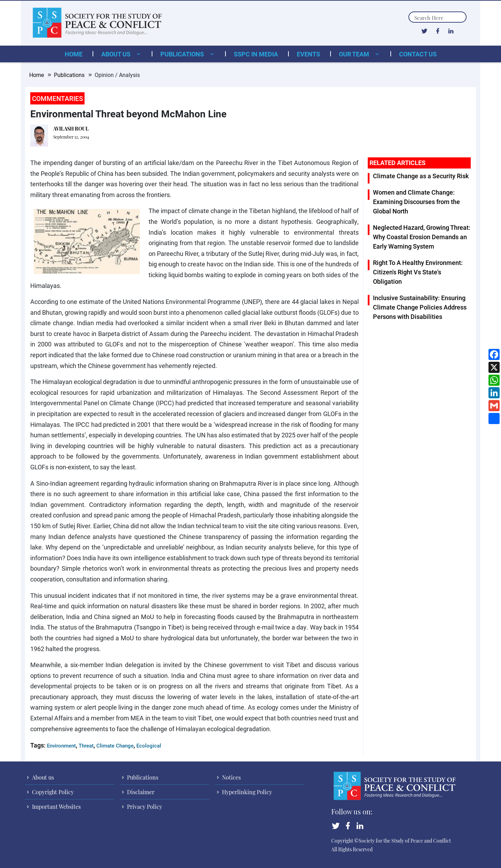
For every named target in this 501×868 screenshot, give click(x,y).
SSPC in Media (256, 54)
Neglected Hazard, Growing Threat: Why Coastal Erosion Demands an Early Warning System (422, 237)
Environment (61, 745)
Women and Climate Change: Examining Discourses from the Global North (416, 202)
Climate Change (115, 745)
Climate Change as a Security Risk (421, 176)
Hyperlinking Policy (246, 792)
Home (74, 54)
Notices (231, 777)
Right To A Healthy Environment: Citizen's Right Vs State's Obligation (418, 272)
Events (308, 54)
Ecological (149, 745)
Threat (86, 745)
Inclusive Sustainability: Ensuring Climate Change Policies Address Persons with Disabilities (420, 307)
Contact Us (418, 54)
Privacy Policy (144, 807)
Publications (183, 54)
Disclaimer (140, 792)
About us (117, 54)
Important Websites (56, 807)
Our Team (355, 54)
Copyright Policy (52, 792)
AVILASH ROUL (71, 129)
